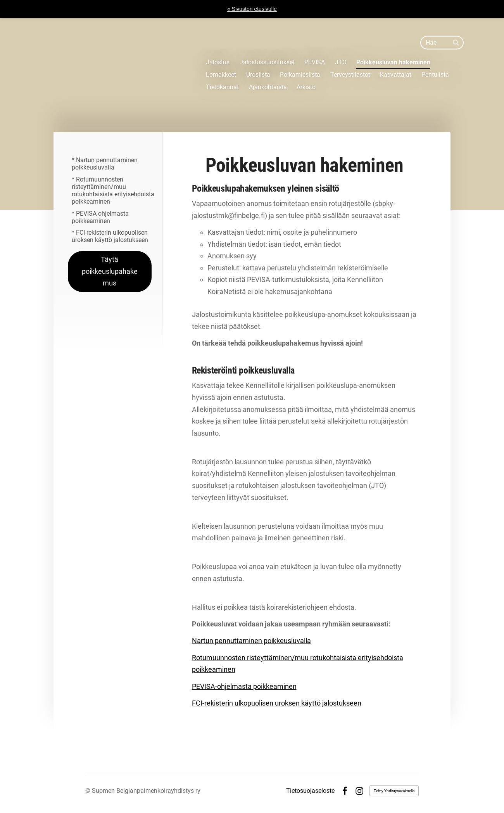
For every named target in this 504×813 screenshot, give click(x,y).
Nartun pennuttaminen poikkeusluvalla (251, 641)
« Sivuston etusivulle (252, 9)
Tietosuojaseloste (310, 791)
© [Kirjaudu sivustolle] (89, 791)
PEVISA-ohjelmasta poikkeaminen (244, 686)
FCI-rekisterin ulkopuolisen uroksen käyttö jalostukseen (277, 703)
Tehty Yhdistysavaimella (394, 791)
